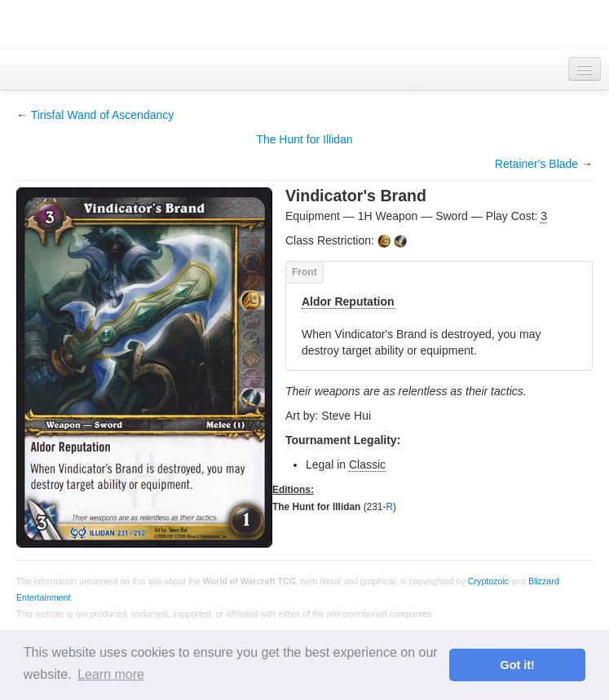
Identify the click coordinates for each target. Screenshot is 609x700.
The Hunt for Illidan (304, 139)
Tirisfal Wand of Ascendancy (103, 115)
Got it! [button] (518, 665)
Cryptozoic (488, 581)
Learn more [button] (111, 674)
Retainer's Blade (536, 164)
